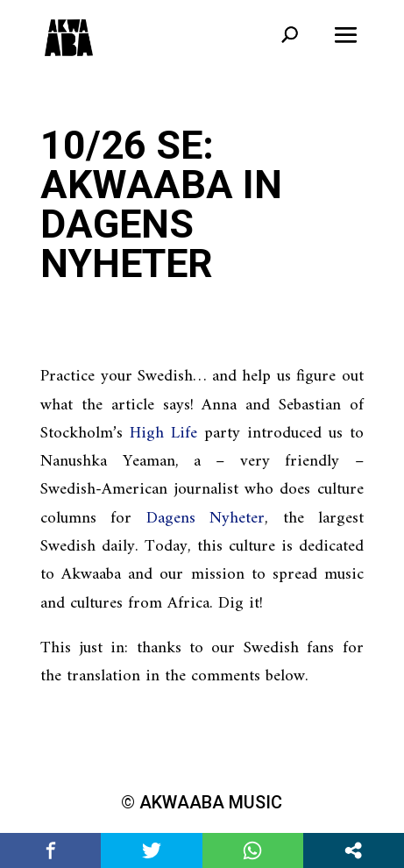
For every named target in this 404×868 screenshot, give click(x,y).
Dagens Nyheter (206, 519)
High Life (163, 434)
